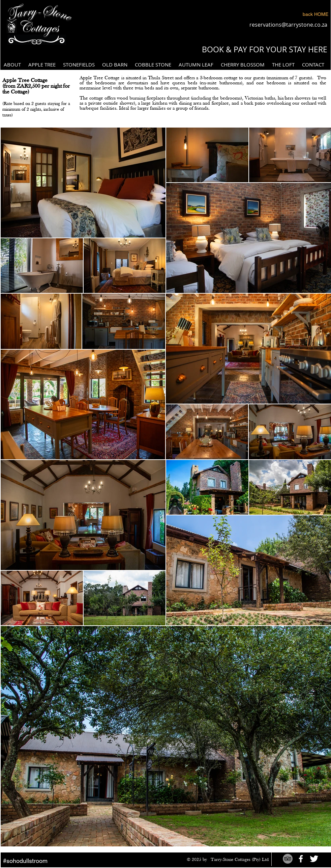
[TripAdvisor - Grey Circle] (288, 859)
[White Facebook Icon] (301, 859)
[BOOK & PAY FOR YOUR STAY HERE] (264, 50)
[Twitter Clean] (314, 859)
